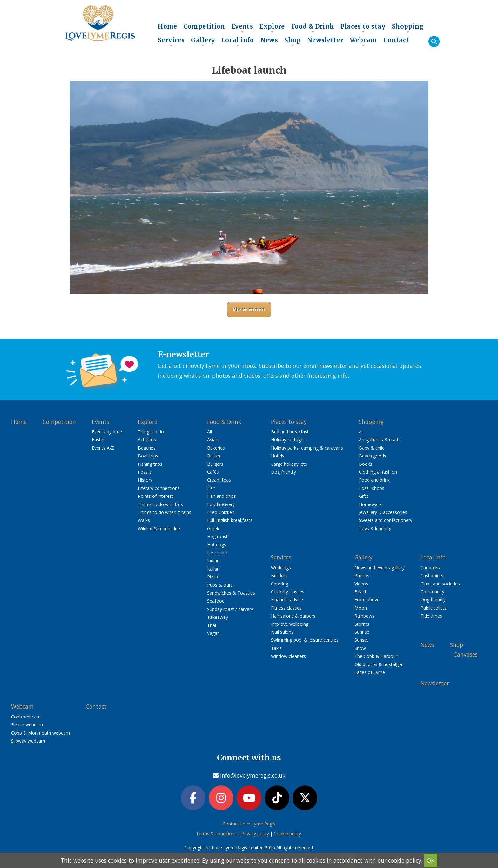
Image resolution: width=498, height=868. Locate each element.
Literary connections (159, 488)
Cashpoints (432, 575)
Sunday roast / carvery (230, 609)
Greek (213, 528)
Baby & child (372, 448)
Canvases (466, 654)
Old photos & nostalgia (378, 664)
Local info (238, 42)
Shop (293, 42)
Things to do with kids (160, 504)
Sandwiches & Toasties (231, 593)
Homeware (370, 504)
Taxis (276, 648)
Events (242, 28)
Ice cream (217, 553)
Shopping (408, 28)
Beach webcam (27, 725)
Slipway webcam (28, 741)
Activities (147, 440)
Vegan (213, 633)
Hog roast (217, 536)
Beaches (147, 448)
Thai (212, 625)
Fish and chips (222, 496)
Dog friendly (283, 472)
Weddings (281, 568)
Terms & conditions (216, 834)
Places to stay (363, 28)
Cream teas (219, 480)
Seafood (216, 601)
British (214, 456)
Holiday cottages (288, 440)
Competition (204, 26)
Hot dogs (217, 545)
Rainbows (364, 616)
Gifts (364, 496)
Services (171, 42)
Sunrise (362, 632)
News (269, 40)
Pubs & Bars (220, 585)
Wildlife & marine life (159, 528)
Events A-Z (103, 448)
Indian (213, 561)
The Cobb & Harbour (376, 656)
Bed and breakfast (290, 432)
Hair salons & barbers (293, 616)
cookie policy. (405, 860)
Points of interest (156, 496)
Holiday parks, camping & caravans (307, 448)
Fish (211, 488)
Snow (360, 648)
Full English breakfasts (230, 520)
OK (431, 860)
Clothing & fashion (378, 472)
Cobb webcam (26, 717)
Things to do (151, 432)
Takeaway (218, 617)
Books (366, 464)
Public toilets (434, 608)
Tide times (431, 616)
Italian (213, 569)
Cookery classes (288, 592)
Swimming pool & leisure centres (305, 640)
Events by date (107, 432)
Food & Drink (313, 28)
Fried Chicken (221, 512)
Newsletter (325, 40)
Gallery (203, 42)
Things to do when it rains (165, 512)
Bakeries (216, 448)
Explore (272, 28)
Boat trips (148, 456)
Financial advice (287, 600)
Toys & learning (375, 528)
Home (168, 26)
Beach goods (373, 456)
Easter (98, 440)
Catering (279, 584)
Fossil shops (372, 488)
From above (367, 600)
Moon (361, 608)
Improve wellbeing (290, 624)
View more (249, 309)
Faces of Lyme (370, 672)
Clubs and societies (440, 584)
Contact (396, 40)
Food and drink (374, 480)
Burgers (215, 464)
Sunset (361, 640)
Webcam (363, 42)
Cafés (213, 472)
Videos (361, 584)
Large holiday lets (289, 464)
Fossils (145, 472)
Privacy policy (255, 834)
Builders (279, 575)
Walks (144, 520)
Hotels (278, 456)
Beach (361, 592)
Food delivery (221, 504)
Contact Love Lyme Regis (249, 824)
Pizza (212, 577)
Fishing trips (150, 464)
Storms (362, 624)
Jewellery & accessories (383, 512)
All (209, 432)
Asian (213, 440)
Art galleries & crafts (380, 440)
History (145, 480)
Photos (362, 575)
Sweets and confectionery (386, 520)
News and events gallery (380, 568)
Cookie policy (287, 834)
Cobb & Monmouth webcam (40, 733)
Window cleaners (288, 656)
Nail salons (282, 632)
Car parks (430, 568)
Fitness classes (286, 608)
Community (432, 592)
